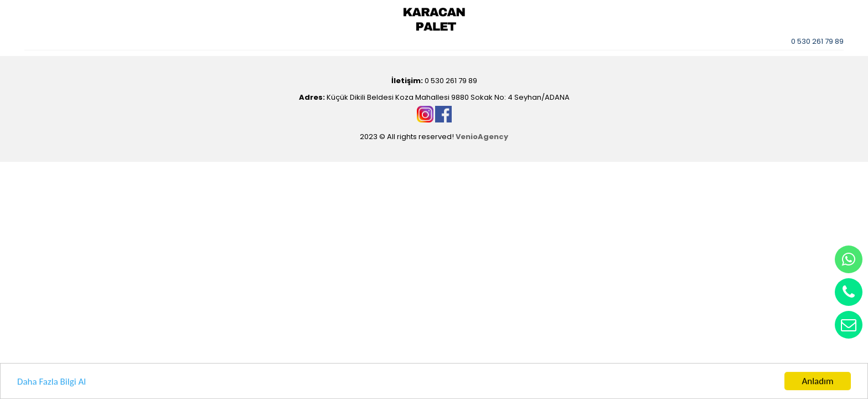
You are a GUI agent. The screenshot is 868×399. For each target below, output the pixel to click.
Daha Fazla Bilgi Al (51, 382)
